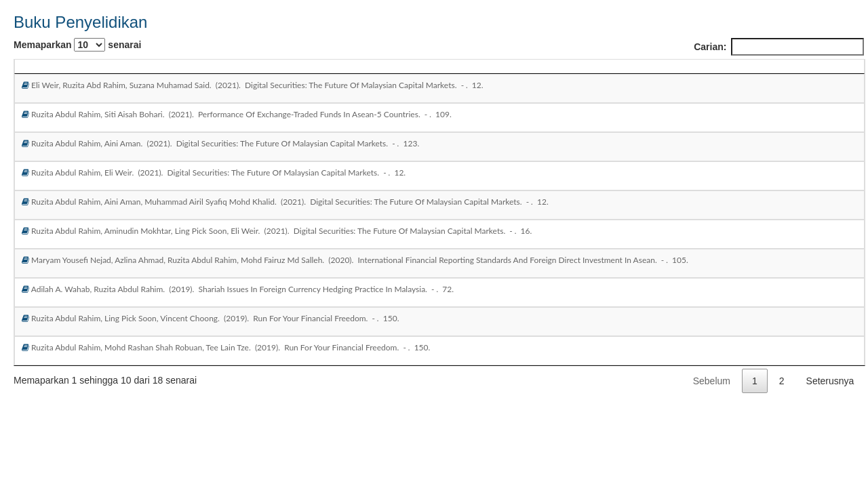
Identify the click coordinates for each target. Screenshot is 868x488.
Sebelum (712, 381)
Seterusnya (830, 381)
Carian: (779, 47)
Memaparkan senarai (77, 45)
